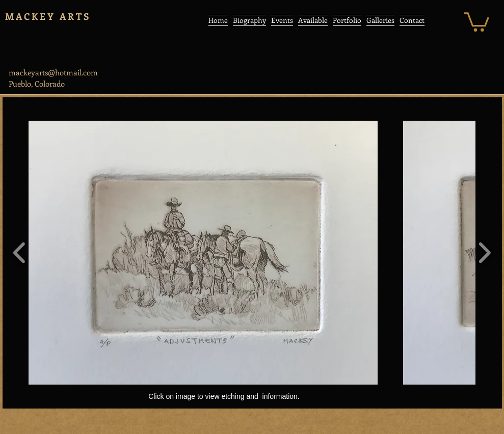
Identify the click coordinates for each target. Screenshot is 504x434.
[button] (476, 21)
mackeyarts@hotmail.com (53, 72)
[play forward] (484, 253)
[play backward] (20, 253)
